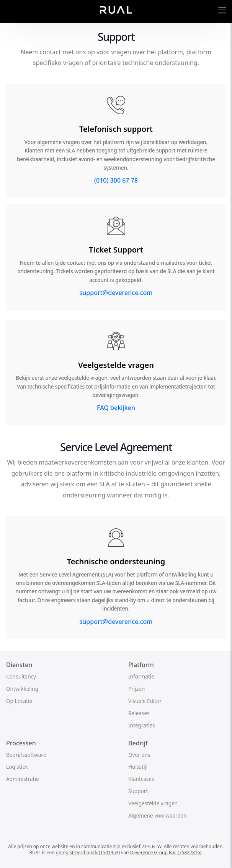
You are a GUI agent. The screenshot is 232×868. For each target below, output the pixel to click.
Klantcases (141, 779)
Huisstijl (138, 767)
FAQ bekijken (116, 408)
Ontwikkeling (22, 689)
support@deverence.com (116, 293)
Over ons (139, 755)
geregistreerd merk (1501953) (88, 853)
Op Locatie (19, 701)
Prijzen (136, 689)
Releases (139, 713)
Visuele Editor (145, 701)
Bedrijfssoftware (26, 755)
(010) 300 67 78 (116, 180)
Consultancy (21, 676)
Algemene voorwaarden (158, 815)
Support (138, 791)
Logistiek (17, 767)
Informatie (141, 676)
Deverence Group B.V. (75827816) (166, 853)
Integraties (142, 725)
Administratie (23, 779)
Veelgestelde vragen (153, 803)
